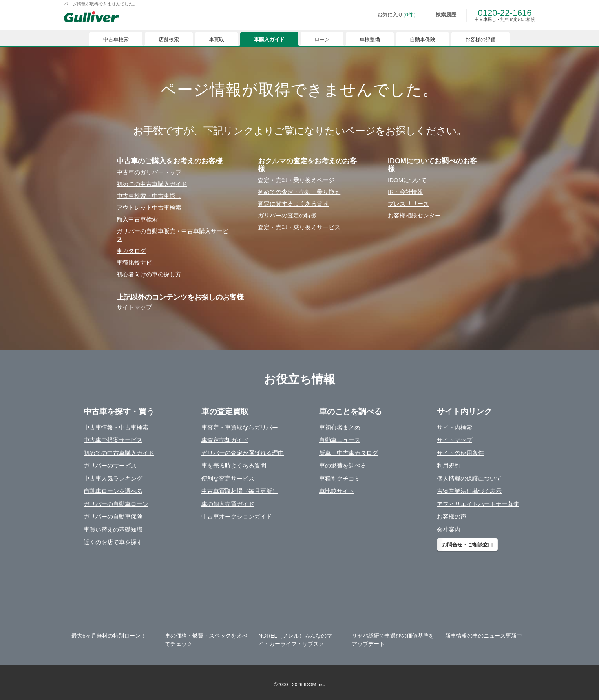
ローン (322, 39)
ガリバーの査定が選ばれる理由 (243, 453)
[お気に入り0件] (392, 15)
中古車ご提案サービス (113, 440)
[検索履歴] (440, 15)
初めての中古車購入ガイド (119, 453)
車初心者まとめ (340, 427)
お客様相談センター (414, 215)
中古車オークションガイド (237, 516)
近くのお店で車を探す (113, 542)
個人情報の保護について (469, 478)
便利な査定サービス (228, 478)
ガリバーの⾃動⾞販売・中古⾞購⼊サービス (173, 235)
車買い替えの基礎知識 (113, 529)
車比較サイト (337, 491)
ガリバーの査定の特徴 (287, 215)
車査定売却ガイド (225, 440)
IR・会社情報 (405, 192)
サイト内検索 (455, 427)
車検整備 (370, 39)
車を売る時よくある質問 (234, 465)
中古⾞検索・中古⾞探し (149, 196)
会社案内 (449, 529)
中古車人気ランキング (113, 478)
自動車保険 (423, 39)
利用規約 (449, 465)
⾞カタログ (131, 251)
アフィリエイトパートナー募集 (478, 504)
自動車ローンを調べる (113, 491)
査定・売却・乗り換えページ (296, 180)
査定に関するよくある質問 (293, 204)
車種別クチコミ (340, 478)
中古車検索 (116, 39)
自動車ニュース (340, 440)
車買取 (216, 39)
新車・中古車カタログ (349, 453)
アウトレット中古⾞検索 (149, 207)
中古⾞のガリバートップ (149, 172)
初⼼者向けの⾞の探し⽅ (149, 274)
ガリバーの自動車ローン (116, 504)
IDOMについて (407, 180)
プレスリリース (408, 204)
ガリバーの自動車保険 (113, 516)
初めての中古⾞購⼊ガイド (152, 184)
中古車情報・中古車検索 (116, 427)
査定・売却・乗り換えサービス (299, 227)
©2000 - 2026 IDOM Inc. (299, 685)
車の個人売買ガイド (228, 504)
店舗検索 (169, 39)
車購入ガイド (269, 39)
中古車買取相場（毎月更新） (240, 491)
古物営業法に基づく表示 (469, 491)
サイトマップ (134, 307)
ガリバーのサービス (110, 465)
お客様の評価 (480, 39)
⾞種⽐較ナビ (134, 262)
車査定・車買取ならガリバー (240, 427)
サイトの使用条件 (460, 453)
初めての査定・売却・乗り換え (299, 192)
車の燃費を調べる (343, 465)
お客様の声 (452, 516)
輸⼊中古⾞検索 (137, 219)
